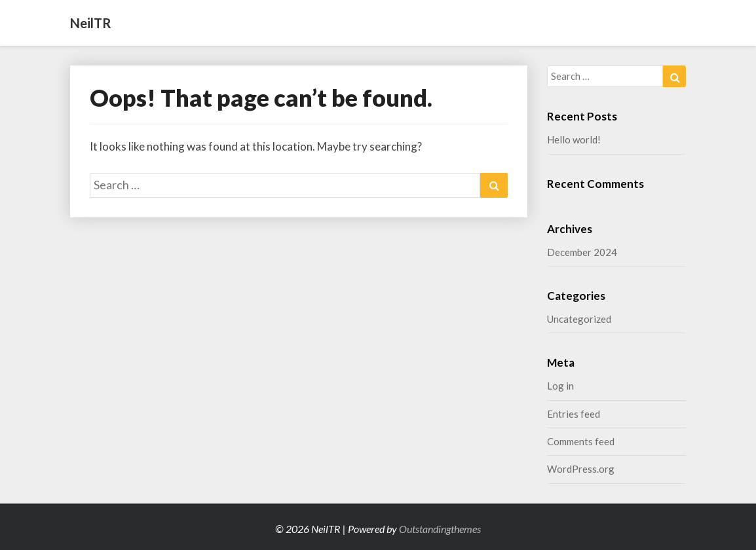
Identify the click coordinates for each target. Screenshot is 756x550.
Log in (560, 386)
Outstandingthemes (440, 529)
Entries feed (574, 414)
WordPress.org (581, 469)
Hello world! (574, 139)
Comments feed (581, 441)
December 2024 (582, 252)
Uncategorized (579, 319)
